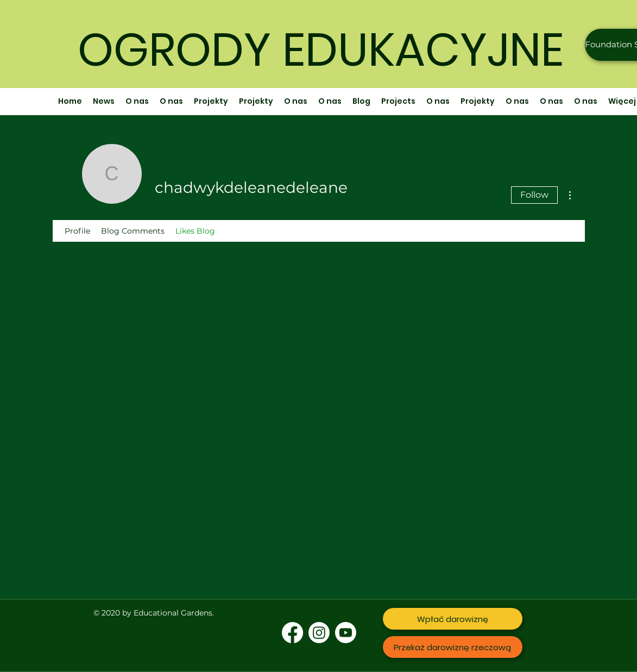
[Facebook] (292, 633)
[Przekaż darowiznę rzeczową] (453, 647)
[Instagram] (319, 633)
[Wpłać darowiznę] (453, 619)
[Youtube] (346, 633)
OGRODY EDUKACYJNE (321, 50)
